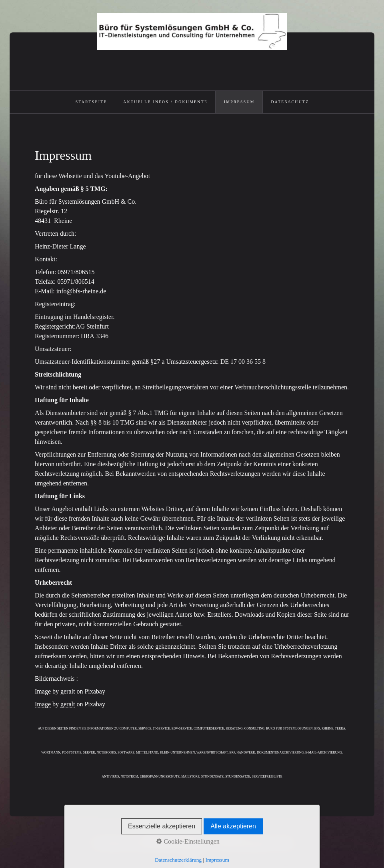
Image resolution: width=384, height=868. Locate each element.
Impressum (239, 102)
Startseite (91, 102)
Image (43, 691)
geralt (68, 691)
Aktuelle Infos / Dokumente (165, 102)
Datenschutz (290, 102)
